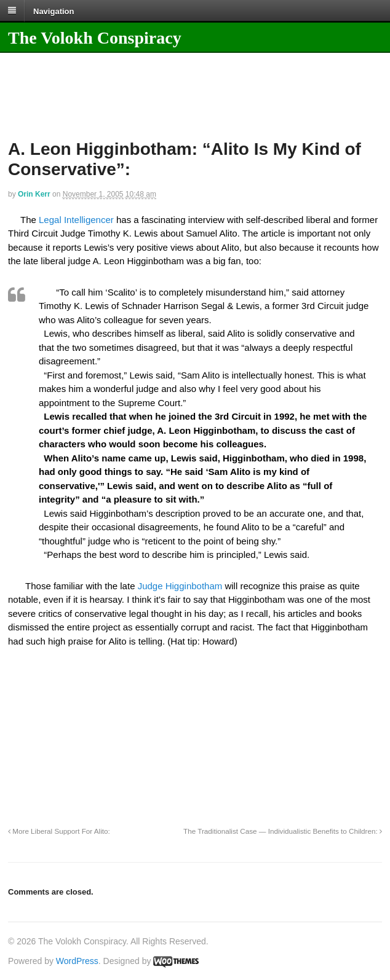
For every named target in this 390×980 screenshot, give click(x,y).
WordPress (77, 961)
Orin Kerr (34, 194)
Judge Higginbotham (180, 586)
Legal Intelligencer (76, 220)
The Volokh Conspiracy (95, 38)
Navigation (54, 11)
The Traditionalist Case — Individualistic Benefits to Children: (283, 831)
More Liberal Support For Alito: (59, 831)
